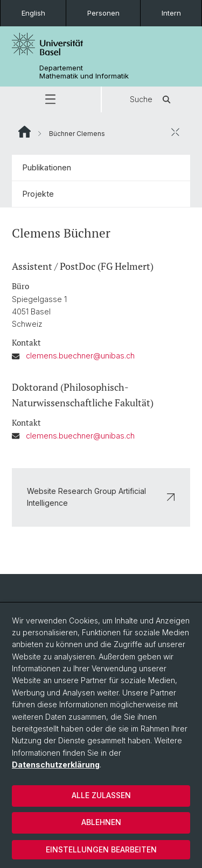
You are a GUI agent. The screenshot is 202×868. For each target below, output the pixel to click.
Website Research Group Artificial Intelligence (101, 497)
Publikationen (47, 167)
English (33, 13)
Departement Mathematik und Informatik (84, 72)
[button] (50, 99)
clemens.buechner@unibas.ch (80, 356)
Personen (103, 13)
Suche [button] (152, 99)
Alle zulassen (101, 795)
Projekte (38, 194)
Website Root (25, 132)
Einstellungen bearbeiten (101, 849)
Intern (171, 13)
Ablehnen (101, 822)
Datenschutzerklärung (56, 765)
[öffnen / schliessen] (175, 132)
